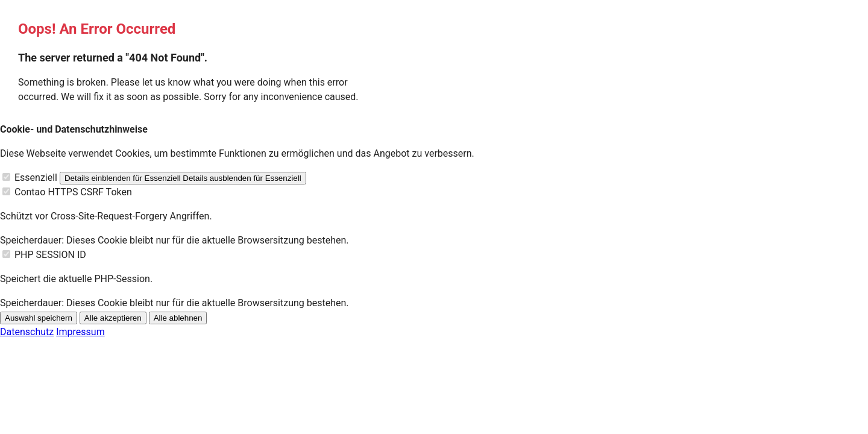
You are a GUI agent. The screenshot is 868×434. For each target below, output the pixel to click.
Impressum (80, 332)
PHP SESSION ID (50, 255)
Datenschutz (27, 332)
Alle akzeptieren (113, 318)
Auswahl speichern (39, 318)
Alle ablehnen (178, 318)
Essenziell (36, 178)
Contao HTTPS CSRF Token (73, 192)
